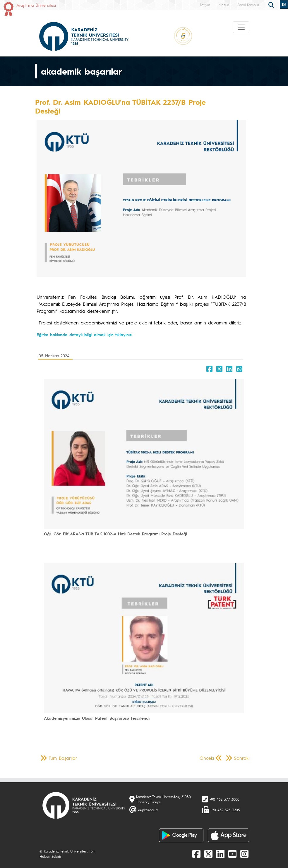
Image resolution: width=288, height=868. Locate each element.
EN (284, 4)
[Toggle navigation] (241, 27)
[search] (272, 4)
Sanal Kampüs (248, 5)
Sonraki (242, 758)
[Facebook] (196, 854)
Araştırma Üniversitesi (36, 5)
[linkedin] (220, 854)
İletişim (205, 5)
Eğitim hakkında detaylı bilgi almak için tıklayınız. (85, 334)
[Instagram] (244, 854)
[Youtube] (232, 854)
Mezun (224, 5)
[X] (208, 854)
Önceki (207, 758)
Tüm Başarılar (63, 758)
